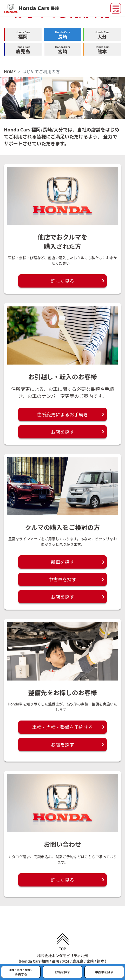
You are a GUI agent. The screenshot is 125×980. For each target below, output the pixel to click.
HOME (10, 71)
